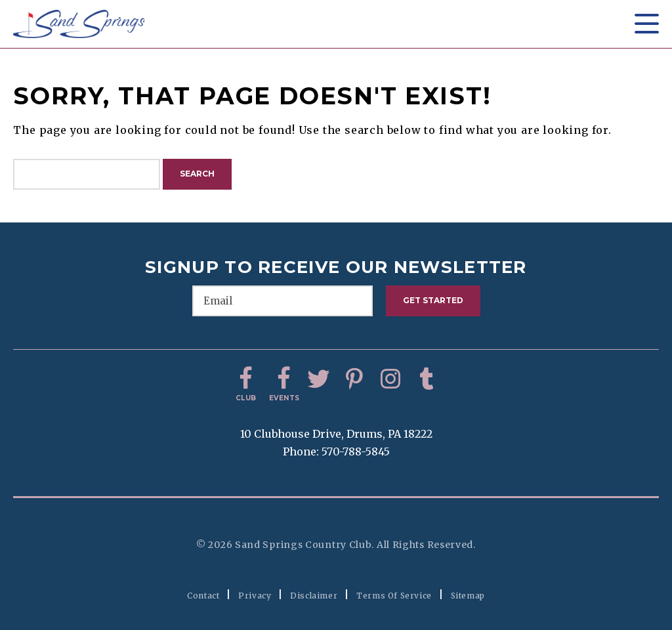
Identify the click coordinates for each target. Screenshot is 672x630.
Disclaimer (314, 596)
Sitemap (468, 596)
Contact (203, 596)
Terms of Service (394, 596)
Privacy (255, 596)
